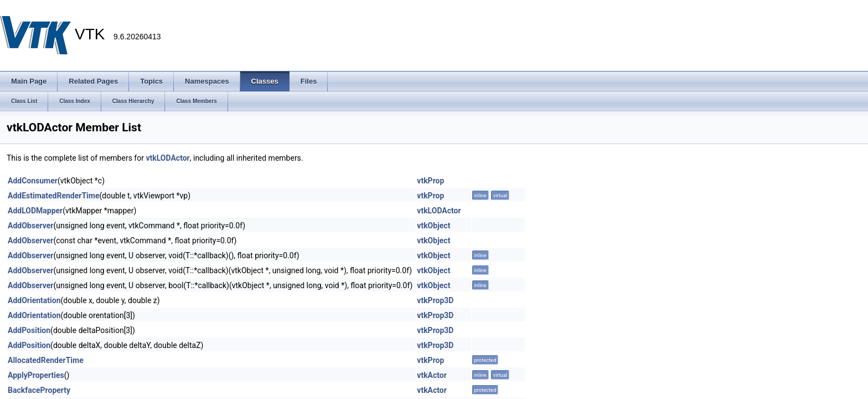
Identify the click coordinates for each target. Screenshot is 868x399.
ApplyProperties (36, 375)
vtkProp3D (435, 300)
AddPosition (29, 330)
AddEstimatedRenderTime (54, 196)
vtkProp (430, 181)
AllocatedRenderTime (46, 360)
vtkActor (432, 375)
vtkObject (433, 226)
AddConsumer (33, 181)
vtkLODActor (167, 158)
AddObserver (30, 226)
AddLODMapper (35, 211)
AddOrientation (34, 300)
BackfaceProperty (39, 390)
